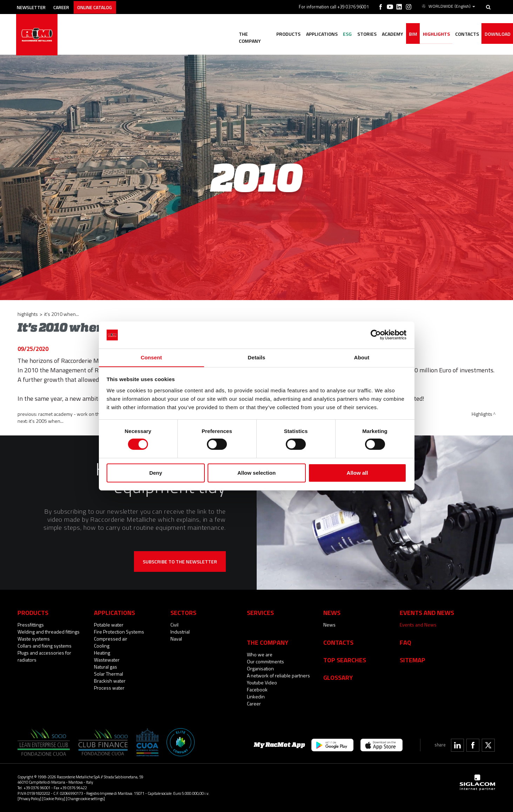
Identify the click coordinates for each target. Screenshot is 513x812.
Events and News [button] (427, 613)
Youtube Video (262, 682)
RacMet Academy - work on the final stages (83, 414)
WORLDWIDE (448, 6)
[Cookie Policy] (54, 799)
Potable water (109, 625)
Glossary (338, 677)
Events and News (418, 625)
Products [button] (275, 34)
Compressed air (111, 639)
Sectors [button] (183, 613)
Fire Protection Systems (119, 632)
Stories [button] (358, 34)
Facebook (257, 689)
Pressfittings (31, 625)
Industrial (180, 632)
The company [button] (240, 34)
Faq (406, 642)
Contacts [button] (465, 34)
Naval (176, 639)
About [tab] (362, 357)
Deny (156, 473)
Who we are (260, 654)
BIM (407, 34)
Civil (174, 625)
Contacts (338, 642)
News (329, 625)
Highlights (432, 34)
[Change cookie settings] (85, 799)
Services (260, 613)
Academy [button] (386, 34)
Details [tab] (257, 357)
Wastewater (107, 660)
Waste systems (34, 639)
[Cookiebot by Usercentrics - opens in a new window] (376, 335)
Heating (102, 653)
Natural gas (106, 667)
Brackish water (110, 681)
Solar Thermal (109, 674)
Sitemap (413, 660)
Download (497, 34)
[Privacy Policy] (29, 799)
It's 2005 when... (46, 421)
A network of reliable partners (278, 675)
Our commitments (265, 661)
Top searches (345, 660)
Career (67, 6)
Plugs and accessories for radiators (44, 656)
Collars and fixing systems (45, 646)
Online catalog (104, 6)
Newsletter (34, 6)
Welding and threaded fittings (49, 632)
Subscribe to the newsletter (180, 561)
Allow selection (256, 473)
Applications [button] (310, 34)
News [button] (332, 613)
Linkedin (256, 696)
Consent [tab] (151, 357)
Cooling (102, 646)
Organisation (260, 668)
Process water (109, 688)
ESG (337, 34)
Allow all (357, 473)
